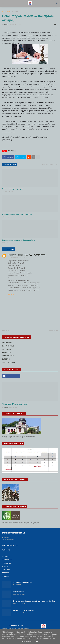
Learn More (27, 642)
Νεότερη (6, 330)
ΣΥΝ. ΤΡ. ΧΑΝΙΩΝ (8, 346)
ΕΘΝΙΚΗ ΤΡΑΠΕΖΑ (8, 356)
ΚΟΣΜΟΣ (5, 566)
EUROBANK (6, 359)
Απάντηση (11, 294)
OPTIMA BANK (7, 343)
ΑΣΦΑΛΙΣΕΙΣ (6, 557)
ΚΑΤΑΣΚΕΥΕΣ (7, 563)
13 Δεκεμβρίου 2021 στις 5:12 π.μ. (18, 257)
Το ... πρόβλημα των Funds (15, 404)
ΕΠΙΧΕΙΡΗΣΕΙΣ (7, 560)
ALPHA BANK (7, 349)
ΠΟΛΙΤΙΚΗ (15, 12)
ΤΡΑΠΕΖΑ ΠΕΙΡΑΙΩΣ (9, 362)
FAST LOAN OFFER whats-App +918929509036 (27, 255)
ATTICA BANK (7, 353)
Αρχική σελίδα (6, 12)
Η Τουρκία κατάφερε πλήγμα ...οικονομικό (17, 214)
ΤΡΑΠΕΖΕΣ (6, 576)
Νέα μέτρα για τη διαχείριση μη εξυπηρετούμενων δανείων (34, 601)
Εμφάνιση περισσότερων (50, 164)
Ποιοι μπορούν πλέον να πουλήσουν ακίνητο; (19, 240)
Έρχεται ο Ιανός (18, 592)
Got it (36, 642)
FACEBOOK (6, 550)
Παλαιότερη (53, 330)
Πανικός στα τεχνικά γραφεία (13, 189)
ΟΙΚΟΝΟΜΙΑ (6, 570)
